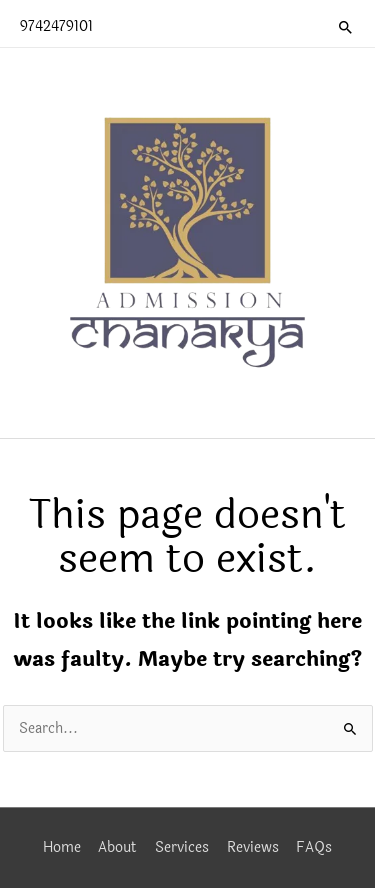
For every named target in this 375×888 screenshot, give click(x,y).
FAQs (314, 847)
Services (182, 847)
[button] (346, 27)
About (117, 847)
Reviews (253, 847)
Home (62, 847)
